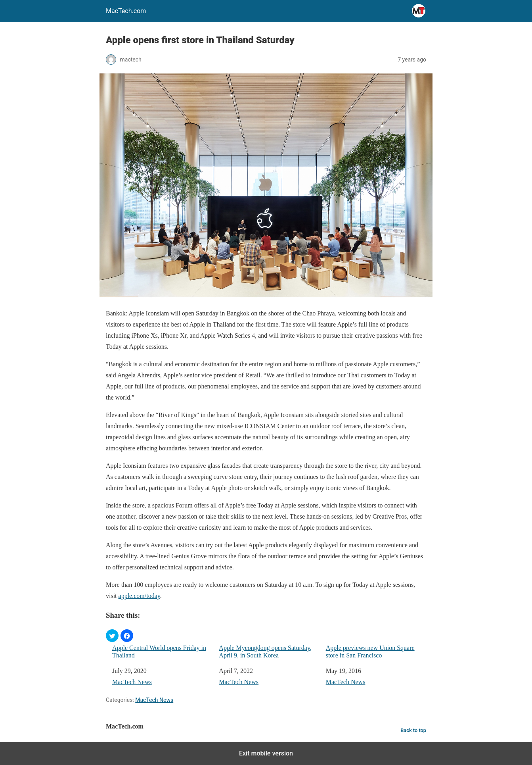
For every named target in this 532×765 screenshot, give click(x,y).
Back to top (413, 730)
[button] (112, 636)
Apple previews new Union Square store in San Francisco (370, 652)
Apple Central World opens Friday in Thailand (159, 652)
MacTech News (132, 682)
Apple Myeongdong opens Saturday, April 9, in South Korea (265, 652)
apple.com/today (139, 596)
